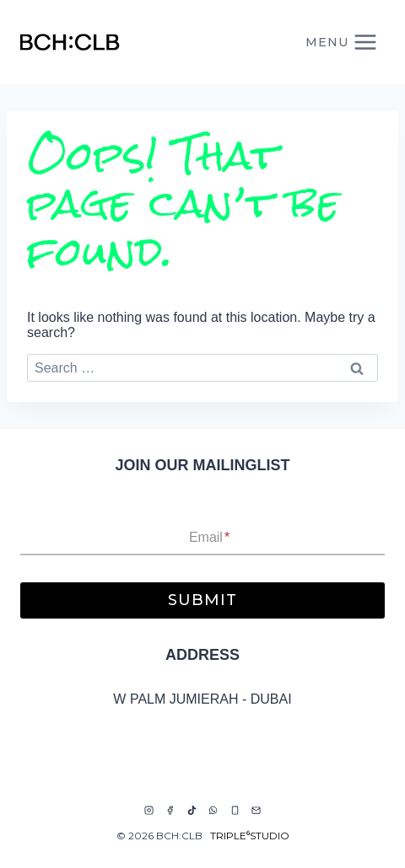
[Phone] (235, 810)
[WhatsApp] (213, 810)
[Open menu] (341, 42)
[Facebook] (170, 810)
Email (209, 537)
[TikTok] (192, 810)
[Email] (256, 810)
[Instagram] (149, 810)
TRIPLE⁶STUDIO (250, 836)
